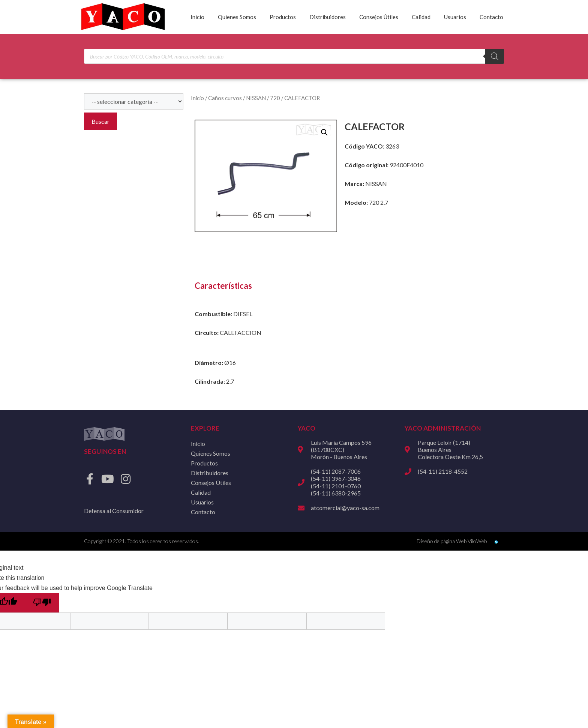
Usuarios (455, 17)
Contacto (491, 17)
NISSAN (256, 98)
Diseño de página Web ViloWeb (452, 541)
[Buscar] (495, 56)
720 (275, 98)
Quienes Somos (237, 17)
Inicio (197, 17)
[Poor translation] (42, 603)
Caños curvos (225, 98)
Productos (283, 17)
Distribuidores (328, 17)
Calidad (421, 17)
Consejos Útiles (379, 17)
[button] (324, 132)
